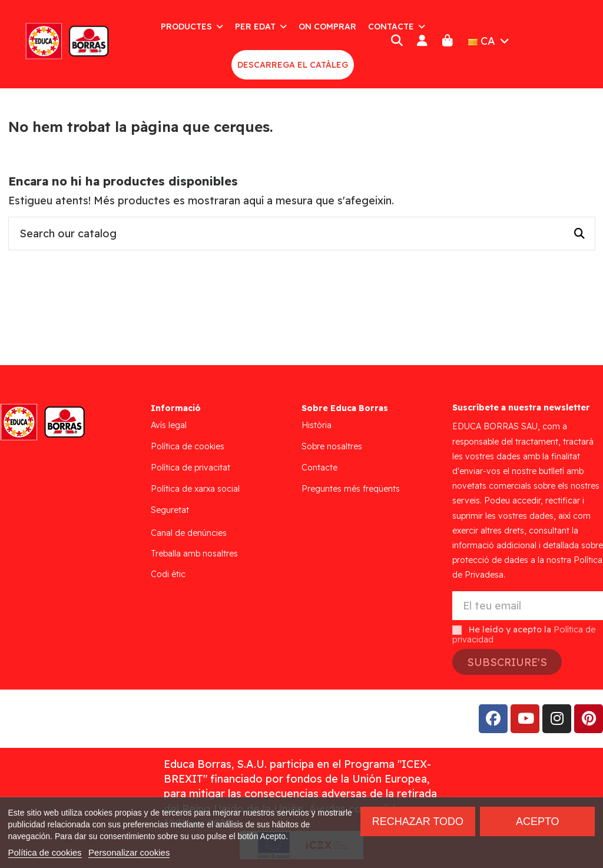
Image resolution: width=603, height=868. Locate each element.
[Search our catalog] (579, 234)
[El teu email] (528, 606)
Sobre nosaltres (332, 446)
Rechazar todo (418, 821)
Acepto (538, 821)
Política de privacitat (190, 468)
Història (317, 425)
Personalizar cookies (129, 852)
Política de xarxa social (195, 489)
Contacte (319, 468)
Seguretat (170, 510)
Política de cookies (188, 446)
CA (490, 41)
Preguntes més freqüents (351, 489)
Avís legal (169, 425)
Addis (103, 719)
